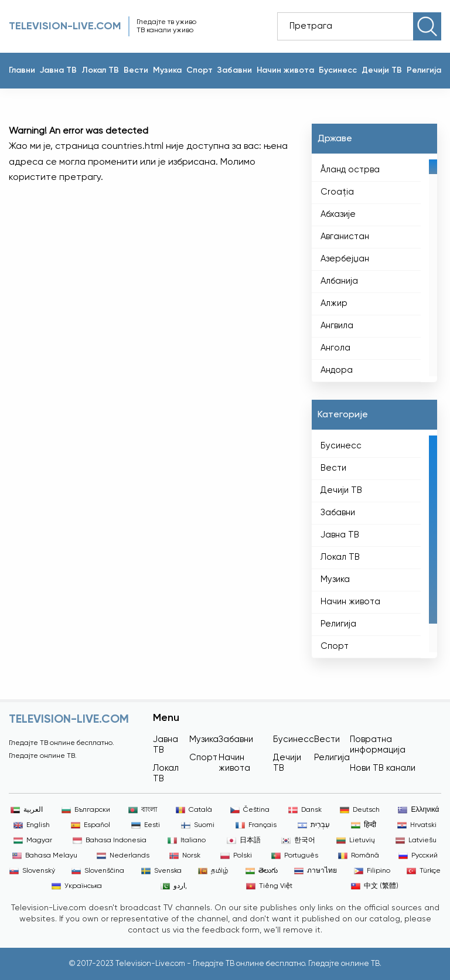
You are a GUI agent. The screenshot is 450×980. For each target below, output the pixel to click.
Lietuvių (356, 841)
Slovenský (32, 871)
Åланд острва (350, 170)
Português (295, 856)
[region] (374, 268)
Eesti (146, 825)
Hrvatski (417, 825)
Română (359, 856)
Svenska (161, 871)
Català (194, 810)
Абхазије (338, 214)
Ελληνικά (418, 810)
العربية (27, 810)
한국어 (298, 841)
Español (91, 825)
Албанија (339, 281)
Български (86, 810)
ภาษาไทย (316, 871)
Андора (337, 370)
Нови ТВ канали (383, 768)
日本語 (244, 841)
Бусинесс (338, 70)
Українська (77, 886)
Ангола (335, 348)
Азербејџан (345, 259)
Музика (167, 70)
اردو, (174, 886)
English (32, 825)
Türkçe (424, 871)
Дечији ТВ (382, 70)
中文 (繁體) (375, 886)
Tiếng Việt (269, 886)
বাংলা (143, 810)
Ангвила (337, 326)
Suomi (198, 825)
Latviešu (416, 841)
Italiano (187, 841)
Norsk (185, 856)
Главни (22, 70)
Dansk (305, 810)
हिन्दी (364, 825)
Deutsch (360, 810)
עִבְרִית (314, 825)
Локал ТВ (100, 70)
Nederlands (123, 856)
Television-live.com (65, 26)
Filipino (372, 871)
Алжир (334, 303)
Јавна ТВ (58, 70)
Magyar (33, 841)
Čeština (250, 810)
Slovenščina (98, 871)
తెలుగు (262, 871)
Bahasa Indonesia (110, 841)
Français (256, 825)
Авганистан (345, 237)
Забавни (235, 70)
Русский (418, 856)
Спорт (200, 70)
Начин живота (285, 70)
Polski (236, 856)
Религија (424, 70)
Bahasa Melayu (45, 856)
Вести (136, 70)
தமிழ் (213, 871)
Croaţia (337, 192)
